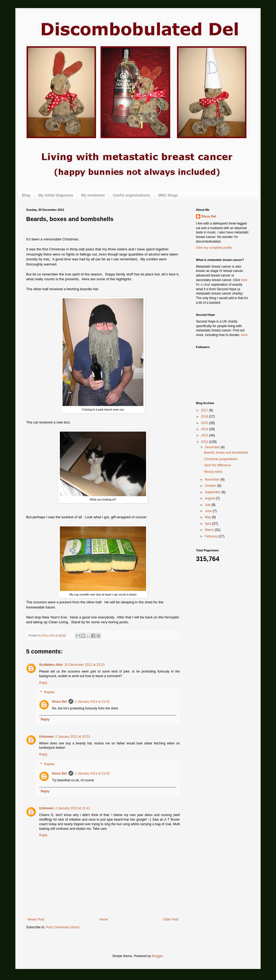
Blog (26, 195)
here (244, 280)
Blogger (157, 956)
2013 (205, 435)
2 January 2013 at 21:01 (92, 702)
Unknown (46, 737)
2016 (205, 416)
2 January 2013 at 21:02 (92, 773)
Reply (43, 683)
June (209, 511)
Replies (49, 692)
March (210, 530)
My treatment (93, 195)
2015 (205, 423)
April (208, 524)
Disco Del (59, 702)
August (210, 498)
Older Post (171, 919)
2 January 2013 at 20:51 (73, 737)
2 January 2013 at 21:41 (73, 808)
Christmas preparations (221, 459)
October (211, 486)
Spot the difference (218, 465)
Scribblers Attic (51, 665)
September (213, 492)
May (208, 517)
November (213, 479)
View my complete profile (214, 248)
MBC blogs (168, 195)
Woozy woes (213, 472)
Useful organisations (131, 195)
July (208, 505)
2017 (205, 410)
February (212, 536)
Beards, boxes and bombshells (226, 453)
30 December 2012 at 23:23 (84, 665)
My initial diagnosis (56, 195)
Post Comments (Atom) (63, 927)
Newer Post (36, 919)
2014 (205, 429)
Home (104, 919)
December (213, 447)
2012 (205, 442)
